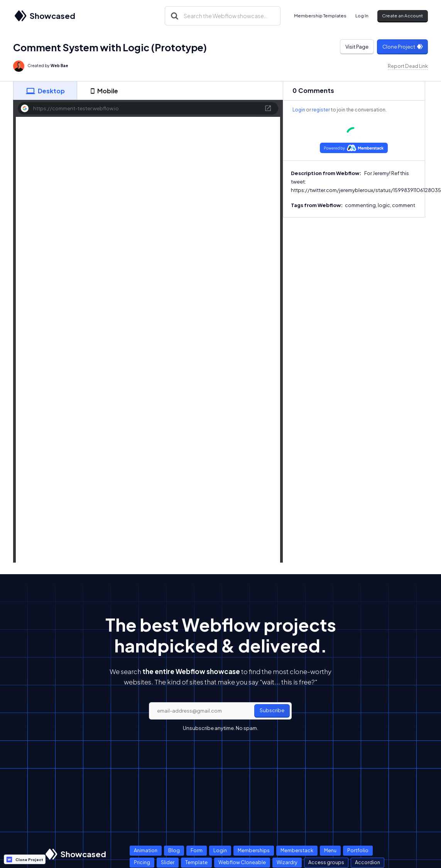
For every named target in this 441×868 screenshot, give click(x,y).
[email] (220, 711)
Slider (168, 862)
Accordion (367, 862)
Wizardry (287, 862)
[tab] (45, 91)
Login (299, 110)
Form (197, 850)
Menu (330, 850)
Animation (146, 850)
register (321, 110)
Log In (362, 16)
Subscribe (272, 710)
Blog (174, 850)
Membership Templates (320, 16)
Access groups (326, 862)
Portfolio (358, 850)
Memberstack (297, 850)
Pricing (142, 862)
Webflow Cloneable (242, 862)
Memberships (254, 850)
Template (196, 862)
